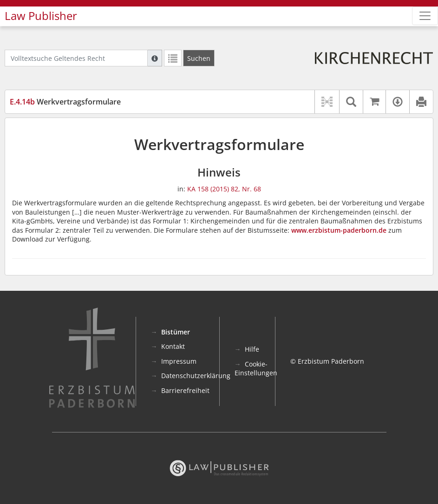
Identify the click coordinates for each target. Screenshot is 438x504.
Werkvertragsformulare (65, 102)
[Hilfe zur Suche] (155, 58)
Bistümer (176, 332)
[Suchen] (199, 58)
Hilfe (252, 349)
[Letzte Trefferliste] (173, 58)
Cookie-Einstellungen (256, 369)
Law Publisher (41, 16)
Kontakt (173, 346)
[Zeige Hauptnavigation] (425, 16)
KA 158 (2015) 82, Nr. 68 (224, 189)
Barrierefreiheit (185, 390)
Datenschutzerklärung (196, 376)
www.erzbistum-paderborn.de (339, 230)
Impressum (179, 361)
